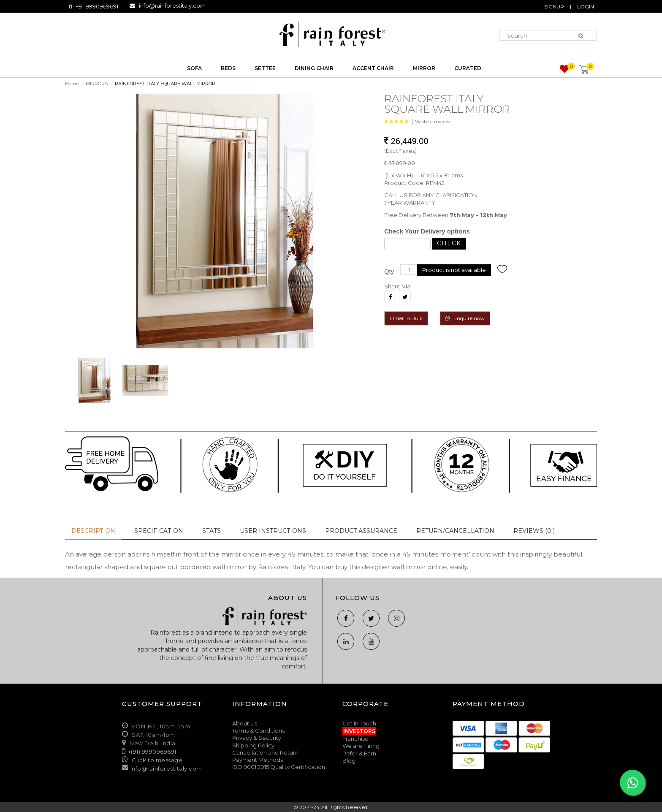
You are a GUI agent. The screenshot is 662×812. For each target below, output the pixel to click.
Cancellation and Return (265, 752)
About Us (245, 723)
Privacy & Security (257, 738)
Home (72, 84)
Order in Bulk (406, 318)
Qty (389, 271)
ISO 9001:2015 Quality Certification (279, 767)
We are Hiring (361, 746)
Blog (349, 760)
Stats (212, 531)
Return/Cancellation (455, 531)
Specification (159, 531)
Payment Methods (258, 760)
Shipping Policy (253, 745)
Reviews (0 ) (534, 531)
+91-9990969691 (97, 6)
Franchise (355, 739)
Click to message (157, 760)
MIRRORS (97, 84)
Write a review (433, 121)
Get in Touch (359, 723)
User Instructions (273, 531)
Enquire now (465, 318)
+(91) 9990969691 (152, 752)
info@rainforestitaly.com (172, 5)
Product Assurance (361, 531)
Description (93, 531)
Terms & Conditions (258, 731)
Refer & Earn (359, 753)
